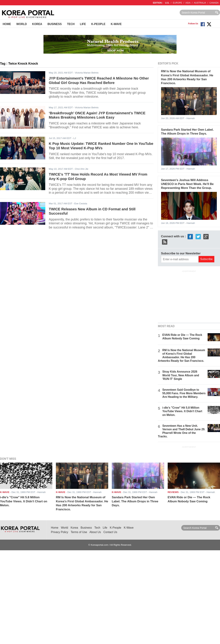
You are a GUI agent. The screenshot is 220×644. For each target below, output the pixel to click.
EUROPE (177, 3)
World (22, 24)
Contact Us (110, 532)
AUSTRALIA (200, 3)
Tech (71, 24)
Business (55, 24)
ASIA (188, 3)
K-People (98, 24)
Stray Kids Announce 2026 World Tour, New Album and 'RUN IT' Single (181, 375)
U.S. (167, 3)
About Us (95, 532)
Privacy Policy (60, 532)
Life (83, 24)
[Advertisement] (189, 296)
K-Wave (116, 24)
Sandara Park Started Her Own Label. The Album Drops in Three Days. (135, 501)
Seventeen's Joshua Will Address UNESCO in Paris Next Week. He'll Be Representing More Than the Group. (187, 184)
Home (7, 24)
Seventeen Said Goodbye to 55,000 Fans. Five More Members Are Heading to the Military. (184, 393)
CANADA (214, 3)
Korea (37, 24)
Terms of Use (79, 532)
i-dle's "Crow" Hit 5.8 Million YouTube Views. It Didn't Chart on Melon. (182, 411)
